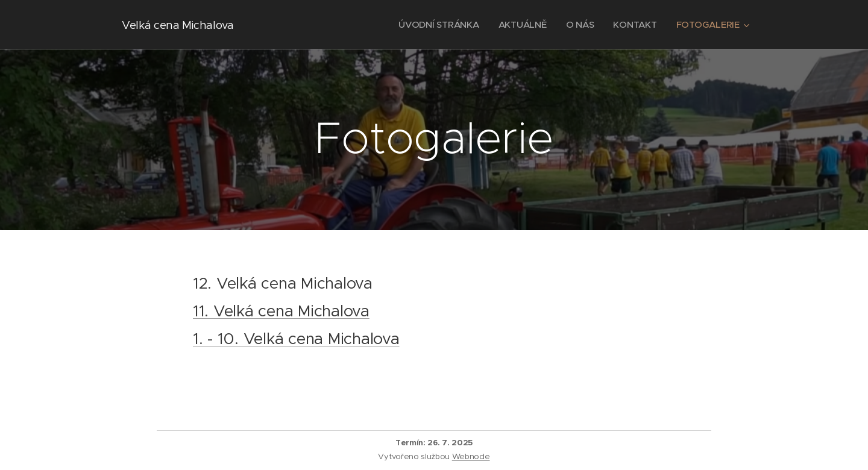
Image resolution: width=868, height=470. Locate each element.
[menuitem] (436, 25)
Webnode (471, 456)
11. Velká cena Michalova (281, 311)
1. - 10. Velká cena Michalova (296, 339)
